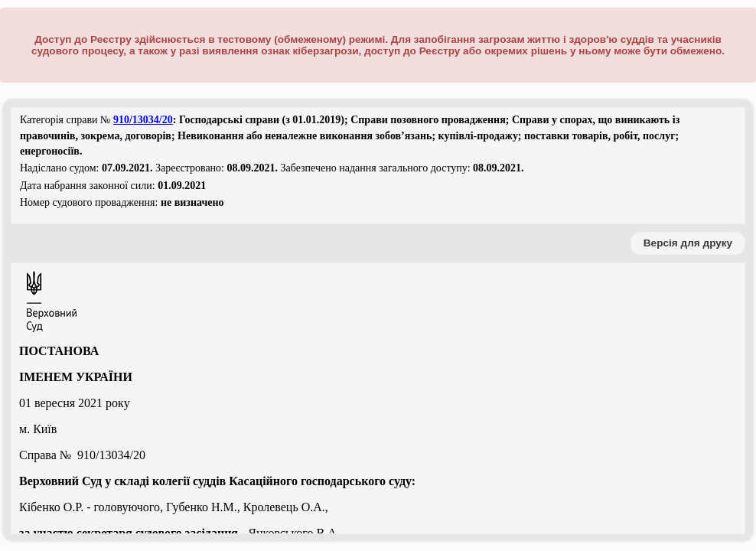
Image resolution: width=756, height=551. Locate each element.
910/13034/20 (143, 120)
